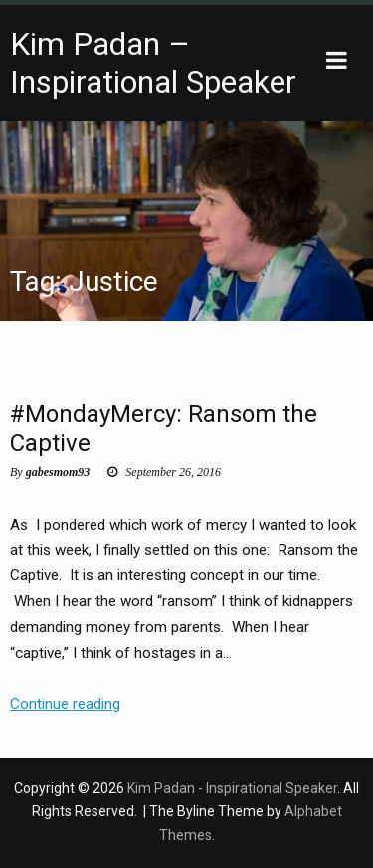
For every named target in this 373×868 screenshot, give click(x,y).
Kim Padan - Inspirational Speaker (232, 788)
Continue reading (65, 705)
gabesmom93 (58, 472)
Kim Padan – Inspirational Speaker (153, 63)
